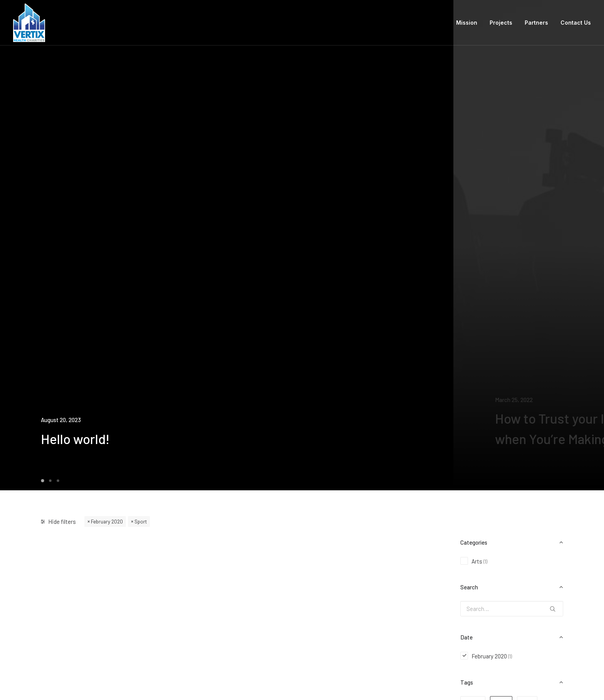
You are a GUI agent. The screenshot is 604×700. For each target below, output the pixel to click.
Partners (536, 23)
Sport (141, 521)
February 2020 (107, 521)
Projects (501, 23)
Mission (467, 23)
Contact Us (576, 23)
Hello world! (75, 439)
